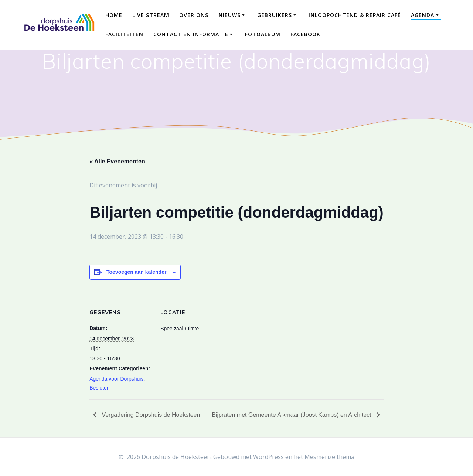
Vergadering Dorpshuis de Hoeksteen (150, 415)
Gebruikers (275, 15)
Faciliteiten (124, 34)
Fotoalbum (263, 34)
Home (114, 15)
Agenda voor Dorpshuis (116, 379)
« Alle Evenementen (117, 161)
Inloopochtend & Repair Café (355, 15)
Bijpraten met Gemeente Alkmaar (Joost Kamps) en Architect (292, 415)
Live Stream (151, 15)
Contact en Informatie (191, 34)
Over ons (194, 15)
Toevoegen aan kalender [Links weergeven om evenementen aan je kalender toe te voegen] (136, 272)
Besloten (99, 388)
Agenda (423, 15)
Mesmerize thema (329, 457)
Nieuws (229, 15)
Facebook (305, 34)
